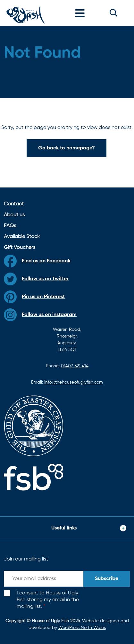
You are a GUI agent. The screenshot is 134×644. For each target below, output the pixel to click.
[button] (113, 13)
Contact (14, 204)
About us (14, 215)
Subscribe (107, 579)
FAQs (10, 226)
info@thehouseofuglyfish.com (74, 382)
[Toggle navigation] (81, 13)
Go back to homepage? (67, 148)
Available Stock (22, 237)
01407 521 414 (75, 366)
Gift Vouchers (20, 248)
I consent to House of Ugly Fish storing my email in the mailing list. (48, 600)
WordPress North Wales (82, 628)
